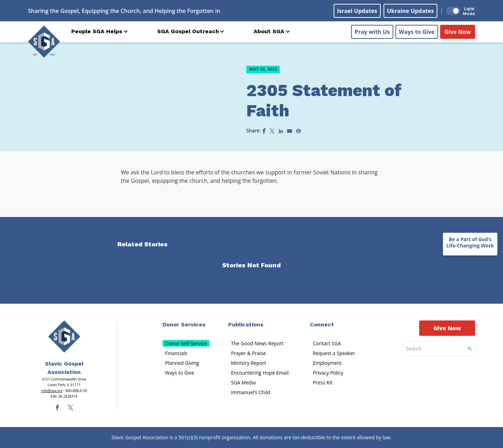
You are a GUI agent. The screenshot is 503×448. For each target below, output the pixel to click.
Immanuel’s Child (250, 392)
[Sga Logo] (44, 42)
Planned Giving (182, 363)
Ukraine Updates (410, 11)
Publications (246, 324)
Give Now (458, 32)
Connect (322, 324)
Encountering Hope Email (260, 373)
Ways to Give (417, 32)
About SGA (269, 31)
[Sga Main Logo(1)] (64, 337)
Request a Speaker (334, 353)
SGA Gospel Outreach (188, 31)
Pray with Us (372, 32)
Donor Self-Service (186, 343)
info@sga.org (52, 391)
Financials (176, 353)
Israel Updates (357, 11)
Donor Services (184, 324)
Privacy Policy (328, 373)
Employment (327, 363)
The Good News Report (257, 343)
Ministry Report (248, 363)
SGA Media (243, 382)
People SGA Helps (97, 31)
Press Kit (322, 382)
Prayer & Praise (248, 353)
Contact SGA (327, 343)
